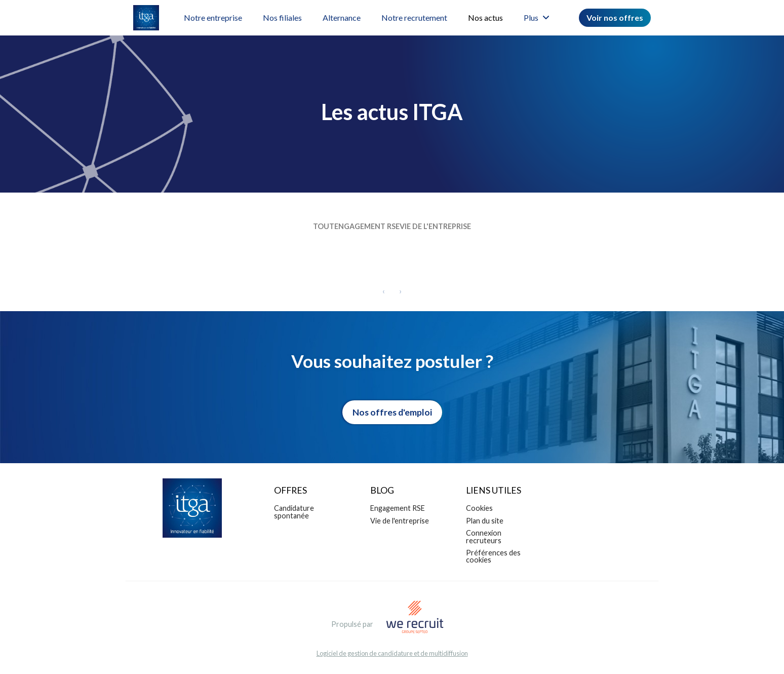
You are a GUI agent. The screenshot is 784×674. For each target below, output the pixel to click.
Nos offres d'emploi (392, 415)
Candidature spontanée (294, 514)
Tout (308, 229)
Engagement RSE (367, 229)
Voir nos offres (615, 17)
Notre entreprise (213, 17)
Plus (537, 17)
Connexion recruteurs (484, 539)
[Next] (400, 293)
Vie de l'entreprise (450, 229)
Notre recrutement (414, 17)
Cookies (479, 511)
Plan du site (485, 523)
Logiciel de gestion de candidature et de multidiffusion (392, 656)
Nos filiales (282, 17)
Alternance (342, 17)
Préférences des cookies (493, 559)
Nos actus (485, 17)
